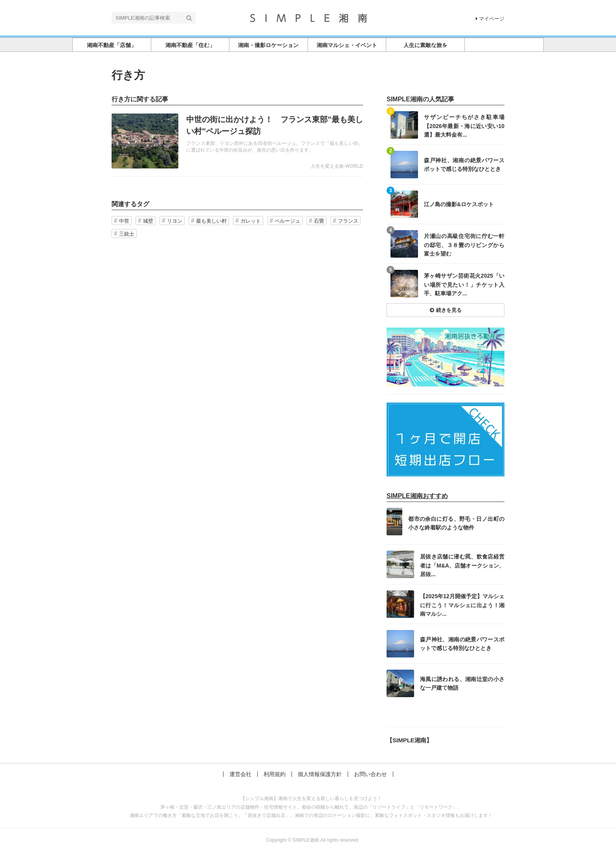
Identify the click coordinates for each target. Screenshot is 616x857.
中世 (124, 221)
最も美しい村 (211, 221)
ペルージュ (287, 221)
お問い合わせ (370, 774)
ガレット (251, 221)
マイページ (490, 19)
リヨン (175, 221)
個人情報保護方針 (320, 774)
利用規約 (275, 774)
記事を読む (237, 141)
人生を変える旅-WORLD (337, 166)
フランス (348, 221)
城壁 (148, 221)
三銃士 (127, 234)
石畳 (319, 221)
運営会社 (240, 774)
